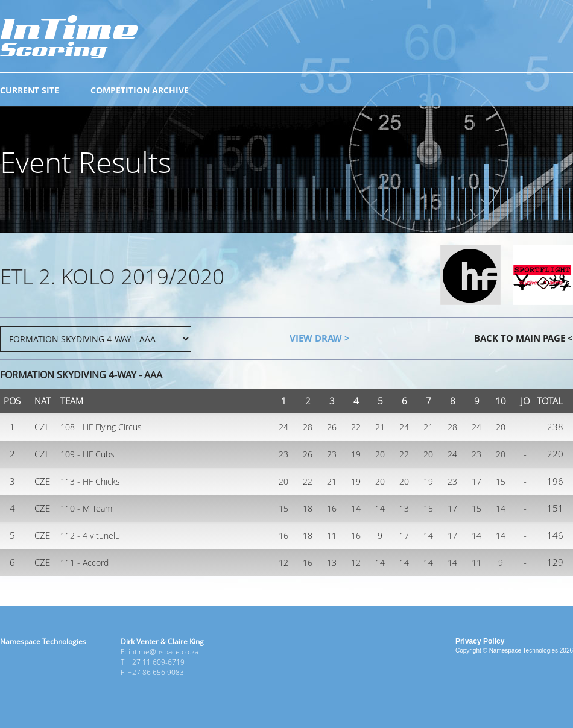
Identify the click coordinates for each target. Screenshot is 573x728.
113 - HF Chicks (90, 481)
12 (283, 563)
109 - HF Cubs (87, 454)
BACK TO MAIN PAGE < (524, 338)
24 (283, 427)
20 (501, 427)
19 (356, 454)
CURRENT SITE (30, 90)
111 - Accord (84, 563)
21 (380, 427)
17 (476, 481)
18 (308, 508)
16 (332, 508)
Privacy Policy (480, 641)
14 (356, 508)
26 (332, 427)
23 (283, 454)
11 (332, 535)
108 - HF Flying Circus (101, 427)
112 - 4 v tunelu (90, 535)
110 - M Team (86, 508)
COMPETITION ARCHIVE (140, 90)
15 (501, 481)
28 (308, 427)
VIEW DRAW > (320, 338)
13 (404, 508)
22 (356, 427)
